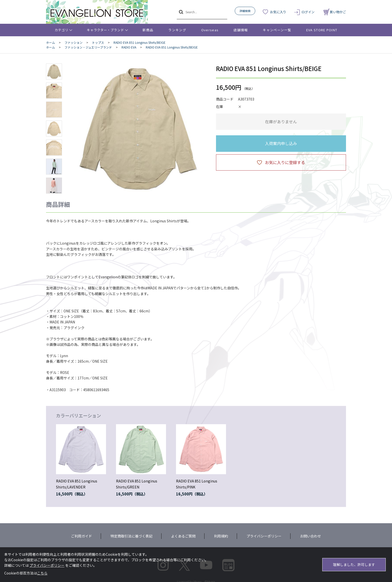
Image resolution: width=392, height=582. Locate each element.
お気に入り (278, 12)
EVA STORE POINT (322, 30)
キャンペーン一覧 (277, 30)
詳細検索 (245, 11)
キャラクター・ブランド (105, 30)
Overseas (210, 30)
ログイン (308, 12)
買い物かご (335, 12)
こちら (42, 573)
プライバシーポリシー (264, 536)
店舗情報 (241, 30)
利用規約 (221, 536)
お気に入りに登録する (285, 162)
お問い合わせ (310, 536)
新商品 (148, 30)
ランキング (177, 30)
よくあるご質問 (183, 536)
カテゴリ (62, 30)
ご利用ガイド (81, 536)
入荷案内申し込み (281, 143)
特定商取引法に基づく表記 (131, 536)
